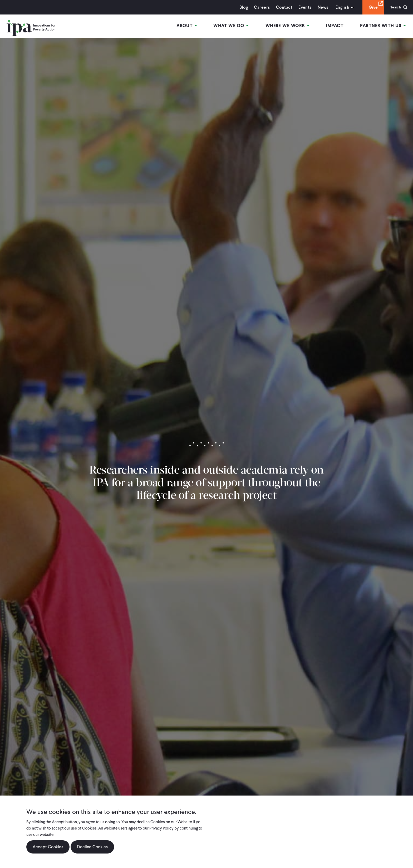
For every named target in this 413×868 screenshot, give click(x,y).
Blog (240, 7)
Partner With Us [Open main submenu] (384, 26)
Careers (259, 7)
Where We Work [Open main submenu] (290, 26)
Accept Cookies (48, 847)
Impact (336, 26)
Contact (281, 7)
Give (370, 7)
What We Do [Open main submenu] (235, 26)
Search (394, 7)
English (339, 7)
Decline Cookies (92, 847)
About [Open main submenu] (192, 26)
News (320, 7)
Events (302, 7)
